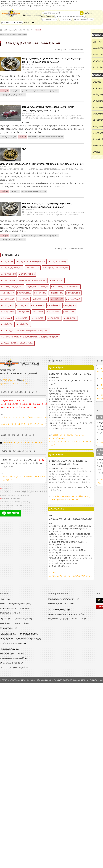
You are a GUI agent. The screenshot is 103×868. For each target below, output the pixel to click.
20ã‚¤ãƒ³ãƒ (24, 324)
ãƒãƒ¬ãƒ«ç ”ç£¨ (65, 19)
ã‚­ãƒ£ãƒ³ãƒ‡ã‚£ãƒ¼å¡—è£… (83, 19)
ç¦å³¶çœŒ (41, 293)
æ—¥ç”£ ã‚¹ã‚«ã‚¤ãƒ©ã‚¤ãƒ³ (56, 268)
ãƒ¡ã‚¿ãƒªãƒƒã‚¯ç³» (77, 614)
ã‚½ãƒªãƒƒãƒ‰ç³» (79, 619)
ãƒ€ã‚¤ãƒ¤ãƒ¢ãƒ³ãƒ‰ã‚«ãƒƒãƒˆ (29, 639)
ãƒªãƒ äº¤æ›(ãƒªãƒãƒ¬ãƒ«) (12, 22)
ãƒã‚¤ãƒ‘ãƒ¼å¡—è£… (56, 116)
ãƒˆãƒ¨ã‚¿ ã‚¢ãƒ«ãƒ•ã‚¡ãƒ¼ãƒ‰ (32, 261)
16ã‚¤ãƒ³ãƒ (15, 236)
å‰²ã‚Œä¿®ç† (25, 608)
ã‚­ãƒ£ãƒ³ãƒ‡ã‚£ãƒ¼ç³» (57, 614)
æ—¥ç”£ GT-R (33, 268)
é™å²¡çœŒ (54, 305)
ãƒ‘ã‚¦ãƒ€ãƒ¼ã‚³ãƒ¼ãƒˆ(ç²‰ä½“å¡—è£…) (65, 599)
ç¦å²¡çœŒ (7, 318)
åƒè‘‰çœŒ (8, 299)
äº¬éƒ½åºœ (24, 312)
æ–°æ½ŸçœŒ (74, 299)
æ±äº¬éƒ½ (24, 299)
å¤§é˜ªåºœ (39, 312)
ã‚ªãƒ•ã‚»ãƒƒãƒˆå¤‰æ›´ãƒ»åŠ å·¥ (14, 658)
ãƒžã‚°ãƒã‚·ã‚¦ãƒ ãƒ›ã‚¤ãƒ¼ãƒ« (61, 604)
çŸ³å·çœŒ (8, 305)
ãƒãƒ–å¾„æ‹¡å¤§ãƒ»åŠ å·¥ (12, 663)
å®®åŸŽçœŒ (25, 293)
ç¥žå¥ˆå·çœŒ (41, 299)
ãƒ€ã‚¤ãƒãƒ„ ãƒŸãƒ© (38, 287)
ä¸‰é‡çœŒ (8, 312)
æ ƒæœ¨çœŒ (57, 293)
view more (28, 22)
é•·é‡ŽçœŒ (37, 30)
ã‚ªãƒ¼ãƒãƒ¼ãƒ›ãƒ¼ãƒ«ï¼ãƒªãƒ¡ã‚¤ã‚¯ (70, 16)
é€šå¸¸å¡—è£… (6, 623)
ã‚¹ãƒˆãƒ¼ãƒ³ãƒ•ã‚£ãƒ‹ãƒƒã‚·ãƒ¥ (13, 643)
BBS (6, 30)
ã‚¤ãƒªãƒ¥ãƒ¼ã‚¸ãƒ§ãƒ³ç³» (59, 619)
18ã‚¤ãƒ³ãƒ (33, 137)
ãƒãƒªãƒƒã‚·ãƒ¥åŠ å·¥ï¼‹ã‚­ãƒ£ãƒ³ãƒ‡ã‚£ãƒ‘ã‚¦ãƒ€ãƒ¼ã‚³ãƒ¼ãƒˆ (31, 337)
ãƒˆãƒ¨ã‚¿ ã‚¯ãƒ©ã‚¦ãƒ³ (8, 137)
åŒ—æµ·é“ (8, 293)
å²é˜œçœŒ (38, 305)
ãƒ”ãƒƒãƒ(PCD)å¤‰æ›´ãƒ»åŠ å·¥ (14, 668)
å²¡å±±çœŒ (70, 312)
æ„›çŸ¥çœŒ (70, 305)
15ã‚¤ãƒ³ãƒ (23, 318)
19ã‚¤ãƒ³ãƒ (15, 91)
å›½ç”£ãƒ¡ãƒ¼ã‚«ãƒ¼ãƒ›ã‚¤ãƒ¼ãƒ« (14, 34)
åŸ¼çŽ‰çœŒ (74, 293)
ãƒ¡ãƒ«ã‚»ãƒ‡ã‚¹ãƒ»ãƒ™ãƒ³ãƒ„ (66, 287)
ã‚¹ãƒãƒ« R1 (58, 280)
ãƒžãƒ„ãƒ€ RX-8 (28, 274)
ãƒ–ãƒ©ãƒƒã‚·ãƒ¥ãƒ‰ (50, 19)
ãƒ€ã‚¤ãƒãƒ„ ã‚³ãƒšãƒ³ (13, 287)
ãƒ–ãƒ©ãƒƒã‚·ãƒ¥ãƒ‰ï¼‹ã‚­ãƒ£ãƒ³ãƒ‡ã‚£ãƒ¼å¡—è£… (40, 91)
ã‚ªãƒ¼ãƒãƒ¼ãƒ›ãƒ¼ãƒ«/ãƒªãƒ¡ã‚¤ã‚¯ (16, 604)
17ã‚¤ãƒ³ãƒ (55, 318)
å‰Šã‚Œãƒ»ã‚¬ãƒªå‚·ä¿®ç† (12, 613)
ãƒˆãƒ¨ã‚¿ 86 (8, 261)
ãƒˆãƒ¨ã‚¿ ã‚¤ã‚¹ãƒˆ (59, 261)
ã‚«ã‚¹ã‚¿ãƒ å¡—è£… (23, 623)
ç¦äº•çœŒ (23, 305)
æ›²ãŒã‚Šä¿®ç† (8, 608)
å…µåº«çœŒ (54, 312)
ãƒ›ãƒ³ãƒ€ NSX (9, 274)
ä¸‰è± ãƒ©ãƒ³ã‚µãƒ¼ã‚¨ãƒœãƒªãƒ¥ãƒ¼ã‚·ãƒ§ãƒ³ (25, 280)
